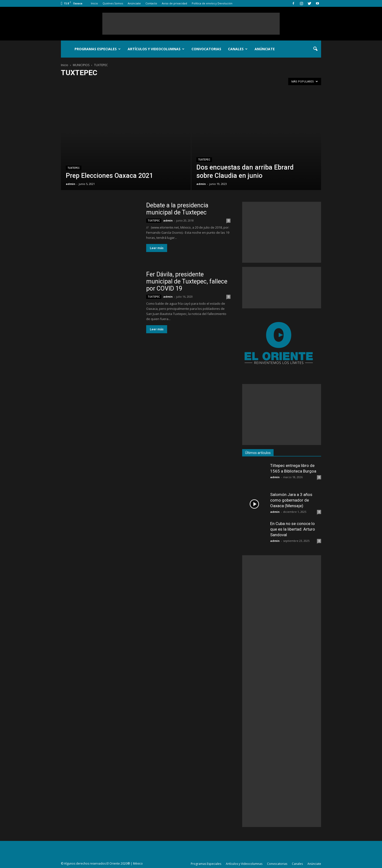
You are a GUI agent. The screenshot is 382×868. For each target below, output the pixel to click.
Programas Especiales (98, 49)
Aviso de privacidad (174, 3)
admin (71, 184)
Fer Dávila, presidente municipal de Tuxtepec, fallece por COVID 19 (187, 281)
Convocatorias (206, 49)
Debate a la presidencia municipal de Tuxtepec (177, 209)
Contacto (151, 3)
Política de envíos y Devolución (212, 3)
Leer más (157, 248)
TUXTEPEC (74, 168)
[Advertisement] (191, 24)
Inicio (94, 3)
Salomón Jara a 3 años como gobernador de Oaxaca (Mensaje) (291, 500)
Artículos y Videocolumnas (156, 49)
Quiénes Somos (113, 3)
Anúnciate (134, 3)
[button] (315, 49)
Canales (238, 49)
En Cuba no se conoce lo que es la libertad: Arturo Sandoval (293, 529)
